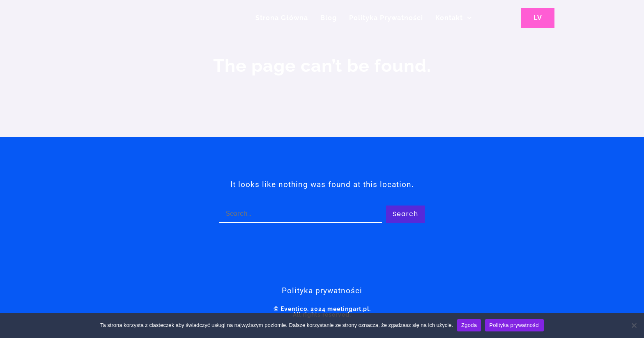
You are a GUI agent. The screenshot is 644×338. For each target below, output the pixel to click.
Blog (329, 18)
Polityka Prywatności (386, 18)
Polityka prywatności (514, 325)
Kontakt (453, 18)
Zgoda (469, 325)
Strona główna (282, 18)
